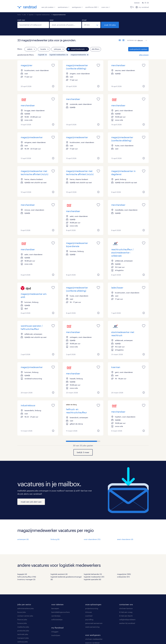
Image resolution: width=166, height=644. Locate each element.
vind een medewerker (94, 639)
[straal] (91, 25)
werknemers (64, 7)
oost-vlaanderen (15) (92, 539)
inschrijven (56, 635)
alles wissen (144, 55)
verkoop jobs (23, 642)
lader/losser (117, 288)
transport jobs (23, 638)
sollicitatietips (57, 619)
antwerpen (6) (23, 539)
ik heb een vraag (126, 612)
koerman (116, 367)
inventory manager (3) (26, 579)
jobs (25, 15)
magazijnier (27, 65)
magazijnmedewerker (32, 137)
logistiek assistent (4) (59, 574)
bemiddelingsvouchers (61, 612)
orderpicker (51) (123, 577)
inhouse (88, 612)
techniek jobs (23, 634)
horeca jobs (22, 623)
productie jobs (23, 631)
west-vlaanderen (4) (125, 539)
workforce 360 (92, 7)
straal (84, 20)
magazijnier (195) (124, 574)
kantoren (137, 3)
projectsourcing (92, 608)
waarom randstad (92, 643)
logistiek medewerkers (43, 15)
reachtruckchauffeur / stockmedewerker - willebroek (122, 253)
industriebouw (28, 405)
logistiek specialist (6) (92, 579)
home (19, 15)
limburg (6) (55, 539)
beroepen (55, 608)
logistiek (31, 15)
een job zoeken (48, 7)
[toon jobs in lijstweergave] (120, 40)
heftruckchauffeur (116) (27, 577)
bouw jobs (22, 612)
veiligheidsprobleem (127, 619)
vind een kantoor (126, 608)
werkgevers (77, 7)
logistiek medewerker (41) (94, 577)
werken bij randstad (127, 623)
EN (148, 3)
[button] (46, 55)
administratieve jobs (26, 608)
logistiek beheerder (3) (93, 574)
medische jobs (23, 627)
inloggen (55, 632)
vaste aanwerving (92, 627)
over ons (106, 7)
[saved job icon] (53, 65)
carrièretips (56, 616)
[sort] (142, 39)
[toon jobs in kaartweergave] (123, 40)
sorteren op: (132, 40)
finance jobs (22, 619)
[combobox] (33, 25)
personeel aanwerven (94, 623)
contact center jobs (25, 616)
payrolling (89, 619)
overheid (89, 616)
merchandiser (118, 65)
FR (145, 3)
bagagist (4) (22, 574)
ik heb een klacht (126, 616)
